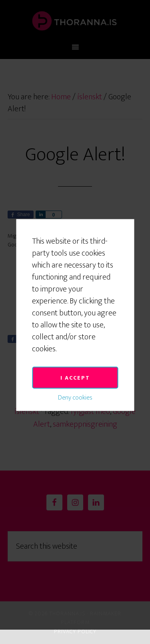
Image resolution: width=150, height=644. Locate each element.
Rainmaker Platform (91, 618)
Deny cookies (75, 375)
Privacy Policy (75, 631)
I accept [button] (75, 355)
